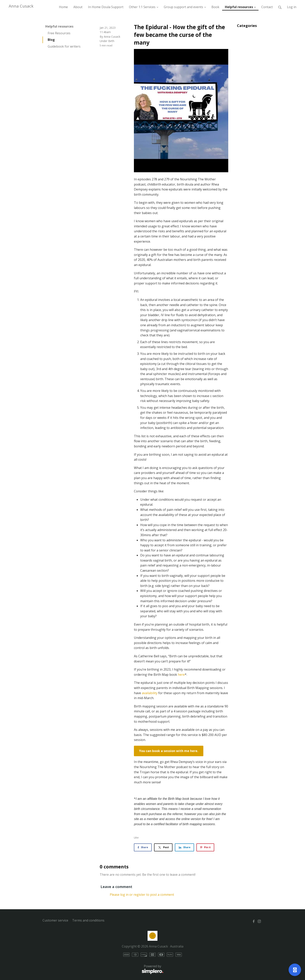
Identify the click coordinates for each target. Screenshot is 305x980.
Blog (51, 40)
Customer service (55, 920)
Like (136, 837)
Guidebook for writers (64, 46)
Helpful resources (59, 26)
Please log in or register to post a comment (142, 895)
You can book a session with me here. (169, 751)
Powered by (103, 969)
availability (150, 693)
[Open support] (295, 970)
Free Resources (59, 33)
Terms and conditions (88, 920)
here (181, 675)
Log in (292, 7)
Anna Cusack (21, 6)
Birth (111, 41)
